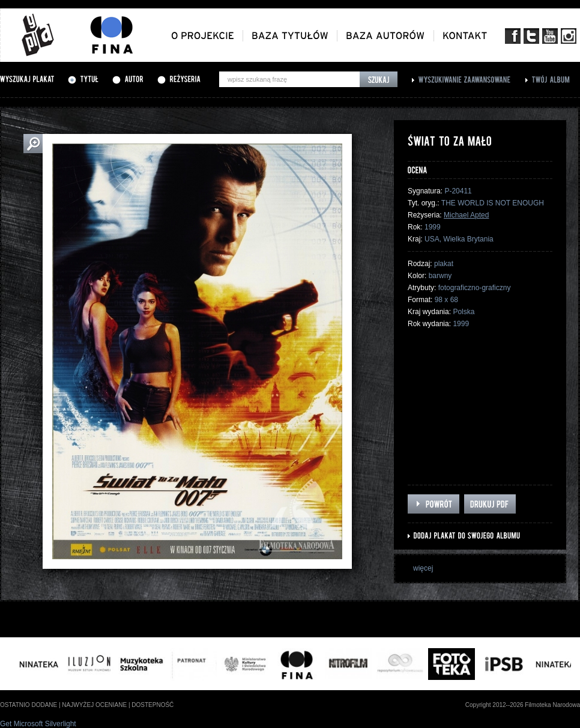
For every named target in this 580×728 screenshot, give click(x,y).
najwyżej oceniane (94, 705)
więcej (423, 568)
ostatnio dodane (29, 705)
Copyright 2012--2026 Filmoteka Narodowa (523, 705)
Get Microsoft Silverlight (38, 724)
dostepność (153, 705)
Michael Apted (466, 215)
